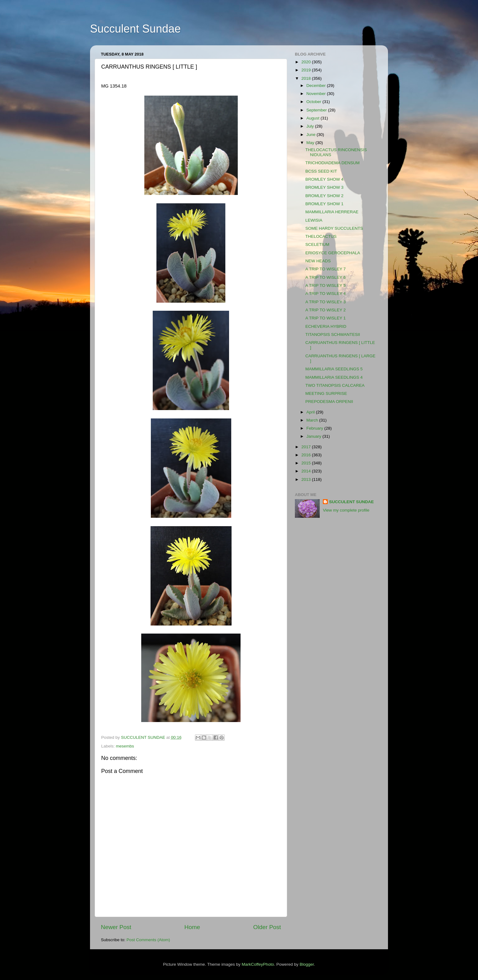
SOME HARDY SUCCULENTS (334, 228)
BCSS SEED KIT (321, 171)
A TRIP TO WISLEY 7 (326, 269)
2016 (307, 455)
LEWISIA (314, 220)
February (315, 428)
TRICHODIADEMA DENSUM (333, 163)
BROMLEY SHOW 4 (325, 179)
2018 (307, 78)
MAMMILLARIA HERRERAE (332, 212)
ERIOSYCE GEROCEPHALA (333, 253)
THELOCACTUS (321, 236)
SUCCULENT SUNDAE (351, 502)
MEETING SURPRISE (326, 393)
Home (192, 927)
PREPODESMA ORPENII (329, 402)
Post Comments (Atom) (148, 940)
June (311, 135)
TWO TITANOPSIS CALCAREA (335, 385)
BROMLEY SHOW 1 (325, 204)
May (311, 143)
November (317, 94)
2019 (307, 70)
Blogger (307, 964)
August (313, 118)
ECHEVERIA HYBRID (326, 326)
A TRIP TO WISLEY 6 (326, 277)
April (311, 412)
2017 (307, 447)
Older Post (267, 927)
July (311, 126)
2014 (307, 471)
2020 (307, 62)
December (317, 86)
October (314, 102)
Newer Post (116, 927)
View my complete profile (346, 510)
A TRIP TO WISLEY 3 (326, 302)
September (317, 110)
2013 (307, 479)
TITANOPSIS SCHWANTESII (333, 334)
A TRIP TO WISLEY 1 (326, 318)
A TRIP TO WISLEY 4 (326, 294)
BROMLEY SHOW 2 (325, 196)
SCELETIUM (317, 244)
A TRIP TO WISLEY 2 (326, 310)
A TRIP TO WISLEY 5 (326, 285)
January (314, 436)
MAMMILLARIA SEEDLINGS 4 (334, 377)
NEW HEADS (318, 261)
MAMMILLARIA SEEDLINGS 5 (334, 369)
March (313, 420)
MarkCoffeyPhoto (258, 964)
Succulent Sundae (135, 29)
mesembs (125, 746)
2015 (307, 463)
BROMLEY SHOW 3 (325, 187)
